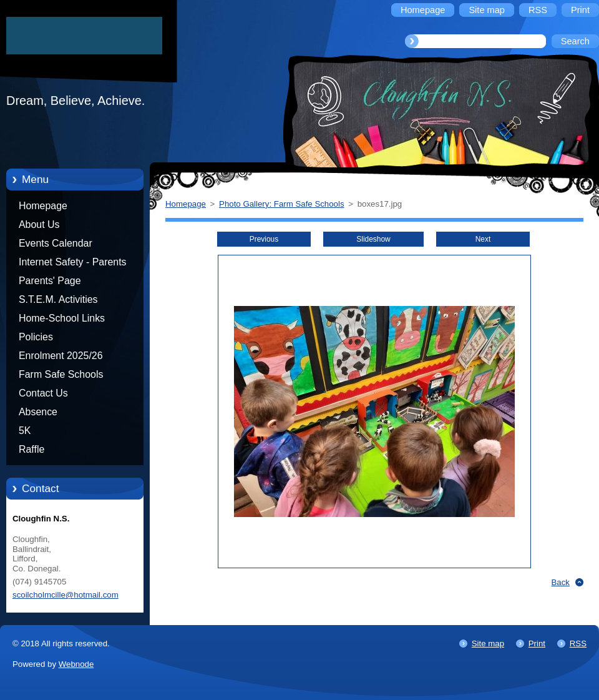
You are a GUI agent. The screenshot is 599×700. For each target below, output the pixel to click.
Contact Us (43, 393)
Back (561, 582)
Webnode (76, 664)
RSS (578, 643)
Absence (38, 412)
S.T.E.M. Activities (58, 299)
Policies (36, 337)
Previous (264, 239)
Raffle (32, 449)
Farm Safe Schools (61, 374)
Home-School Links (62, 318)
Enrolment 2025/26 (61, 356)
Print (537, 643)
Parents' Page (50, 281)
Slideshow (373, 239)
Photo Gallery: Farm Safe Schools (282, 204)
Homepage (43, 206)
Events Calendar (56, 243)
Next (483, 239)
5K (25, 431)
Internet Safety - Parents (73, 262)
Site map (488, 643)
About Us (39, 224)
